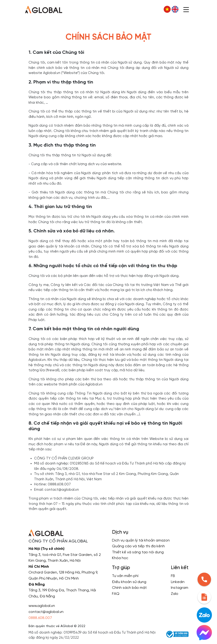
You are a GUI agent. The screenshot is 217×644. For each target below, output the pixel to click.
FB (173, 576)
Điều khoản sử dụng (129, 582)
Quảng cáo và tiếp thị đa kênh (138, 546)
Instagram (180, 588)
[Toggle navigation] (186, 9)
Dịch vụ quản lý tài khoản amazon (141, 540)
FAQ (116, 594)
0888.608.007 (40, 618)
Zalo (175, 594)
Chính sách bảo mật (129, 588)
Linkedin (178, 582)
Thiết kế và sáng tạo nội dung (138, 552)
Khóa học (120, 558)
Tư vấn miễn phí (125, 576)
